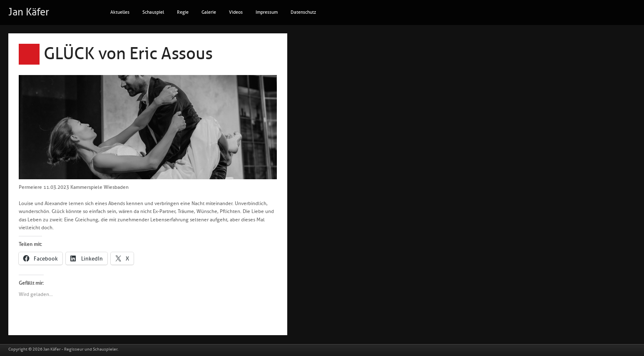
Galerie (209, 12)
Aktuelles (120, 12)
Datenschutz (303, 12)
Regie (183, 12)
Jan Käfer (29, 12)
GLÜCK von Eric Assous (128, 54)
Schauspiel (153, 12)
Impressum (267, 12)
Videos (236, 12)
